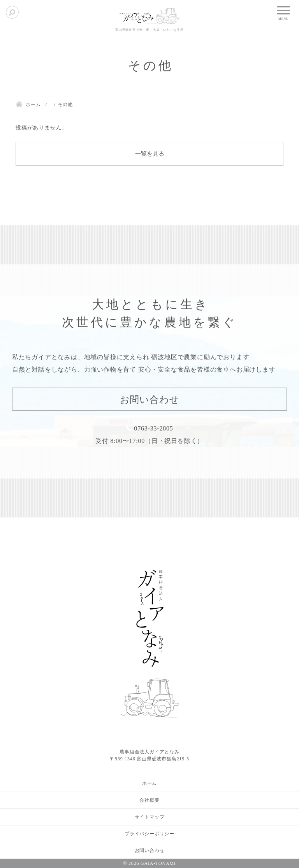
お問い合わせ (150, 400)
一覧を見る (150, 154)
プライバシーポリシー (149, 834)
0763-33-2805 (153, 428)
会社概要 (149, 800)
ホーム (149, 783)
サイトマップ (150, 817)
